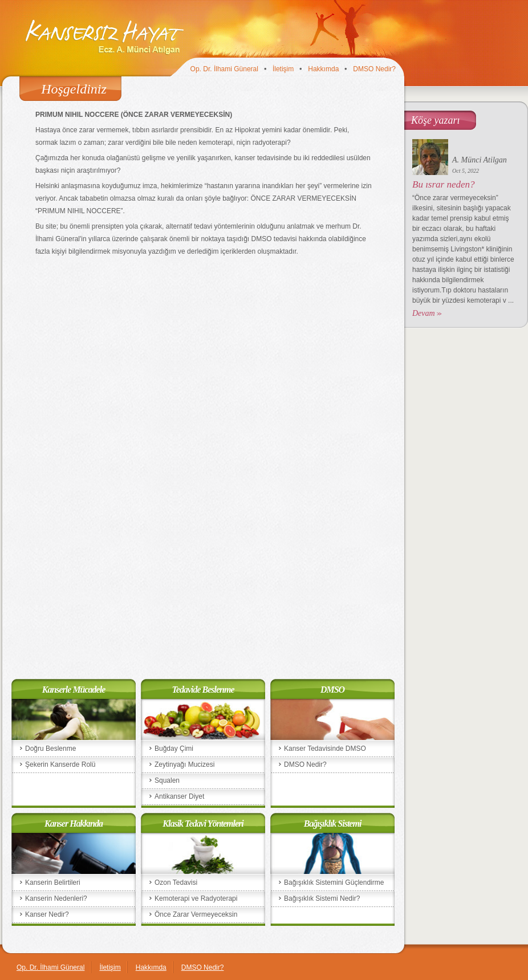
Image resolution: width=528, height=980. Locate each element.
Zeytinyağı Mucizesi (184, 765)
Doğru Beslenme (50, 749)
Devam (424, 313)
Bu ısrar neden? (444, 184)
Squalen (167, 780)
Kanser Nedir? (47, 914)
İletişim (283, 69)
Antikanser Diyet (179, 796)
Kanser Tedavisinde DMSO (325, 749)
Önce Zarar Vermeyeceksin (196, 914)
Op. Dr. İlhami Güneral (224, 69)
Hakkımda (323, 69)
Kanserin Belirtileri (53, 883)
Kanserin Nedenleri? (56, 898)
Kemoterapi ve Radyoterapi (196, 898)
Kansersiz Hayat (104, 37)
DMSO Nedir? (374, 69)
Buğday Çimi (174, 749)
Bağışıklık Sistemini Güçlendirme (334, 883)
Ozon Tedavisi (176, 883)
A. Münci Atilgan (480, 160)
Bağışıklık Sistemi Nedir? (322, 898)
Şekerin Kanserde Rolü (60, 765)
